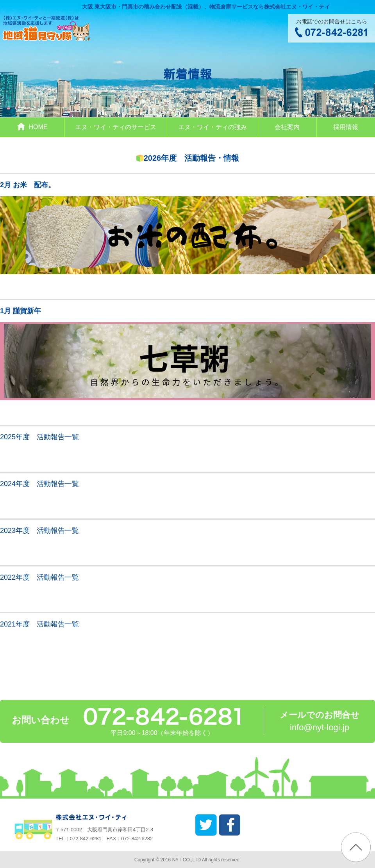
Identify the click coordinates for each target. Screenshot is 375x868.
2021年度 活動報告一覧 (39, 624)
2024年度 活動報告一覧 (39, 484)
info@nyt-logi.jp (320, 727)
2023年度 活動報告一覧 (39, 531)
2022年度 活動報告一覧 (39, 577)
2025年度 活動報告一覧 (39, 437)
